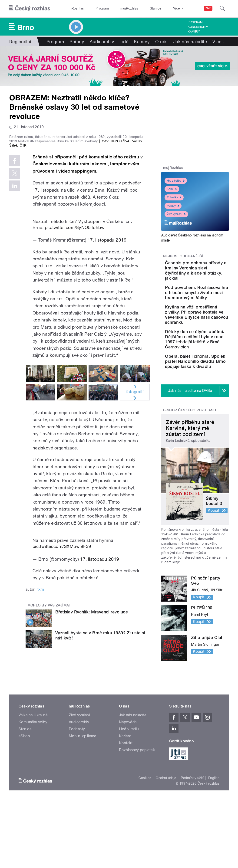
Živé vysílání (176, 214)
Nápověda (128, 788)
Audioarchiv (198, 27)
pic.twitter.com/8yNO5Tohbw (75, 306)
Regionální (20, 42)
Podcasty (77, 795)
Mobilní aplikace (83, 802)
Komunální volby (33, 788)
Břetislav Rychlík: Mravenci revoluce (92, 691)
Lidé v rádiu (129, 795)
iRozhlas (75, 8)
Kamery (194, 32)
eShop (24, 802)
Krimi (172, 189)
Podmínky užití (192, 844)
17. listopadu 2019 (107, 319)
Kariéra (125, 802)
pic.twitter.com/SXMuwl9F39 (62, 625)
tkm (41, 668)
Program (95, 8)
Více (219, 42)
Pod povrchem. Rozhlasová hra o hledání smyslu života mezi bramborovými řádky (208, 310)
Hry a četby (176, 181)
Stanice (139, 8)
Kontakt (126, 809)
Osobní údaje (166, 844)
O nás (161, 42)
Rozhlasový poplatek (137, 816)
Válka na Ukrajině (33, 781)
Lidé (124, 42)
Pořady (77, 42)
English (214, 844)
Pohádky (174, 197)
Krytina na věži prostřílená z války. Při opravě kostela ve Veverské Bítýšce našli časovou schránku (210, 345)
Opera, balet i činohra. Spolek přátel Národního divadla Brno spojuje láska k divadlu (208, 420)
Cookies (145, 844)
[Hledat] (222, 8)
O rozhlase (160, 8)
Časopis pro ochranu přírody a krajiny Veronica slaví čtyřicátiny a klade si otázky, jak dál (209, 276)
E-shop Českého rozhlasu (190, 477)
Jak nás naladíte (190, 42)
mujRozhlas (117, 8)
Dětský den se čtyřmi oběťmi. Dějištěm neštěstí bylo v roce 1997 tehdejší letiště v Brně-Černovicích (208, 383)
